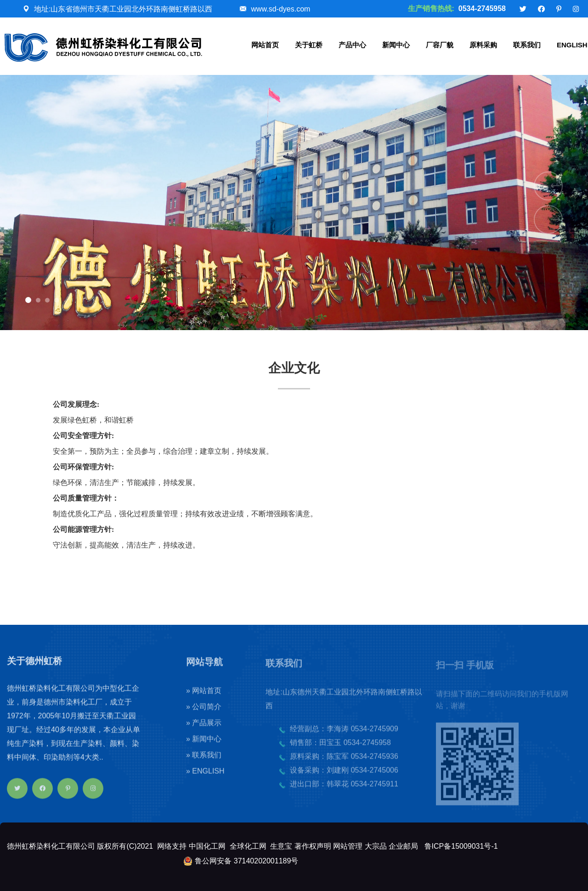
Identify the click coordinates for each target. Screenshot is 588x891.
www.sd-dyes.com (280, 9)
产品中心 (352, 45)
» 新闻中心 (204, 745)
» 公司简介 (204, 713)
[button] (28, 300)
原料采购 (483, 45)
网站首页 (265, 45)
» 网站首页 (204, 697)
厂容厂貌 (440, 45)
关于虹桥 (309, 45)
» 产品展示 (204, 729)
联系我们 (527, 45)
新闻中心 (396, 45)
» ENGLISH (205, 777)
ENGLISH (572, 45)
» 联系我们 (204, 761)
